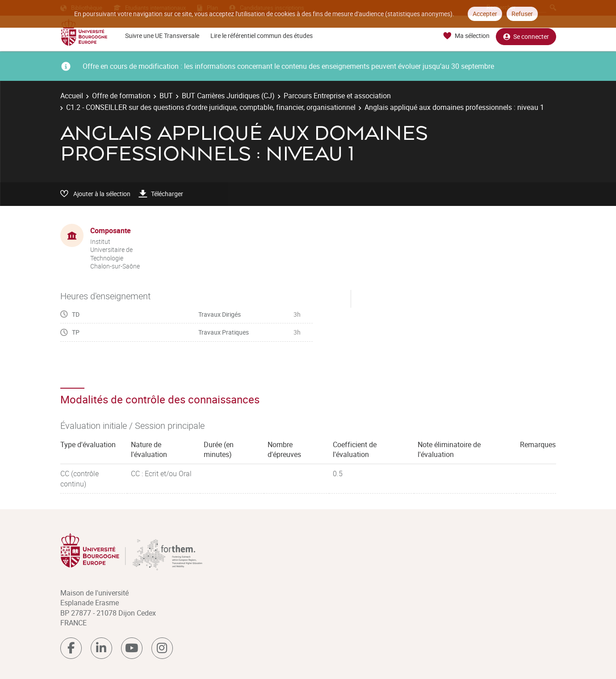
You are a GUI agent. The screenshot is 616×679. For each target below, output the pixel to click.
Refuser (522, 14)
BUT (166, 96)
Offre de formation (121, 96)
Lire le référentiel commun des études (262, 36)
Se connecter (526, 36)
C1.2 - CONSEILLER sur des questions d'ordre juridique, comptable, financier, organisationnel (211, 107)
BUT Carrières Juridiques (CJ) (228, 96)
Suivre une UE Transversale (162, 36)
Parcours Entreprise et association (337, 96)
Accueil (72, 96)
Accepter (485, 14)
